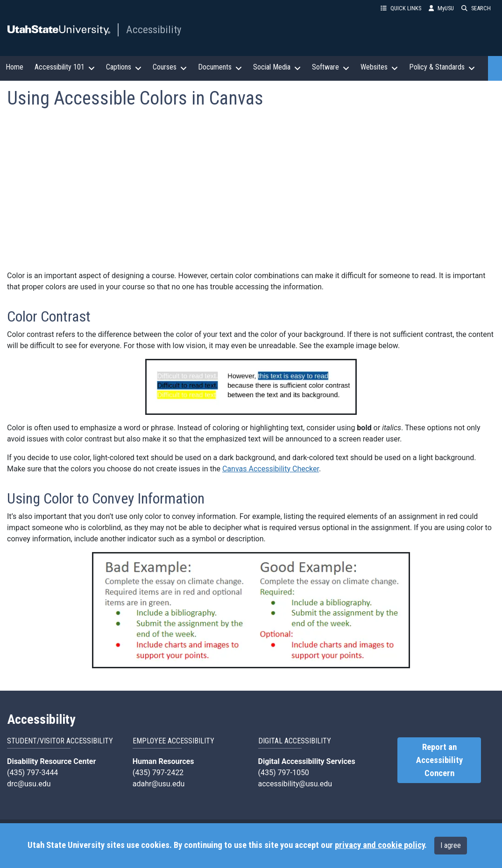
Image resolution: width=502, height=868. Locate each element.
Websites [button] (379, 67)
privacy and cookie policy (380, 845)
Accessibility (154, 29)
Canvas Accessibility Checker (271, 469)
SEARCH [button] (476, 8)
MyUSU (441, 8)
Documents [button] (220, 67)
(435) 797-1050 (284, 773)
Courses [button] (170, 67)
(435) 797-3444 (32, 773)
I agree (451, 845)
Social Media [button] (277, 67)
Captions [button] (124, 67)
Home (14, 67)
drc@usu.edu (29, 784)
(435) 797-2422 (158, 773)
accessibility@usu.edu (295, 784)
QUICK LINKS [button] (401, 8)
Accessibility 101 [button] (65, 67)
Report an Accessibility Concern (439, 760)
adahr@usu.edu (159, 784)
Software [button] (331, 67)
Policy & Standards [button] (442, 67)
